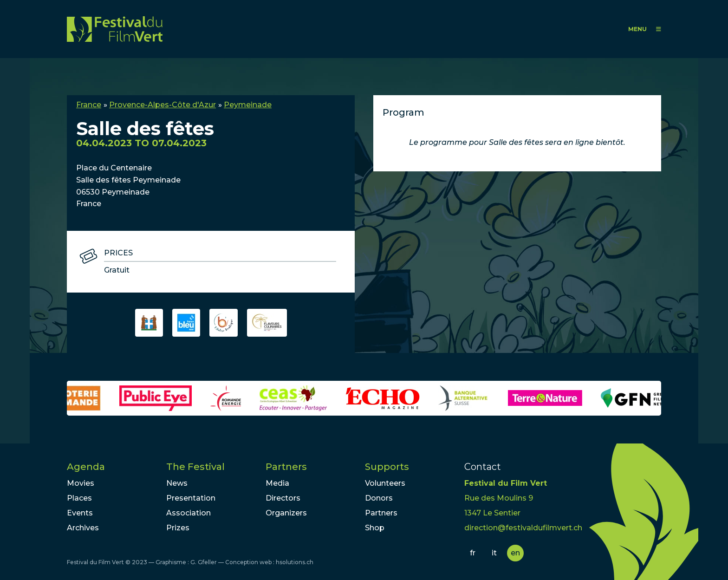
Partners (286, 467)
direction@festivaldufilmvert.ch (523, 528)
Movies (81, 483)
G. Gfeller (204, 562)
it (494, 553)
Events (80, 513)
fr (473, 553)
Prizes (178, 528)
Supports (387, 467)
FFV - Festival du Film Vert (115, 29)
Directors (283, 498)
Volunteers (385, 483)
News (177, 483)
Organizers (286, 513)
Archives (83, 528)
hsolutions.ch (295, 562)
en (515, 553)
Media (277, 483)
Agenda (86, 467)
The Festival (195, 467)
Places (79, 498)
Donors (379, 498)
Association (188, 513)
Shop (375, 528)
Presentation (191, 498)
